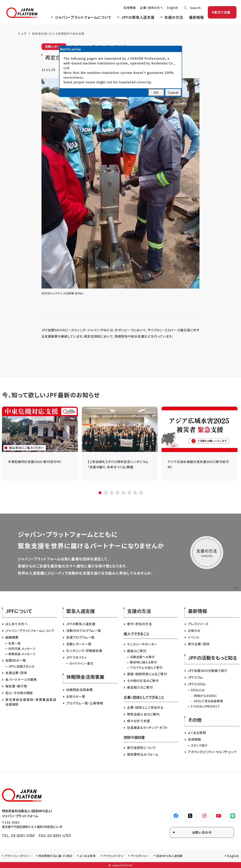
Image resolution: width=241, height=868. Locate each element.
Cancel (173, 92)
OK (156, 92)
